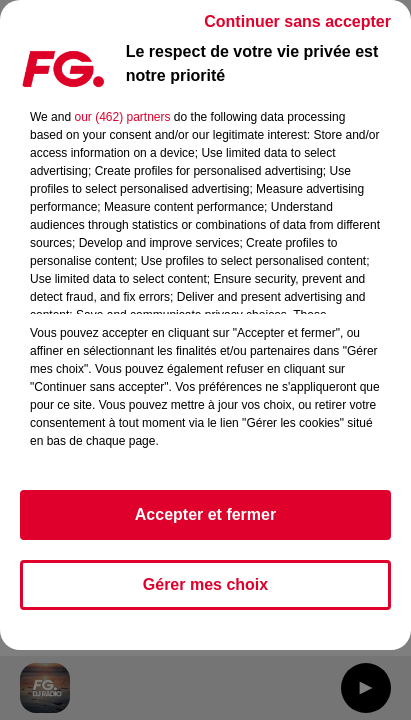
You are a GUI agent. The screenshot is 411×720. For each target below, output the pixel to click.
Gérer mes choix (205, 584)
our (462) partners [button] (122, 117)
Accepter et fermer (205, 514)
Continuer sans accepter (297, 21)
